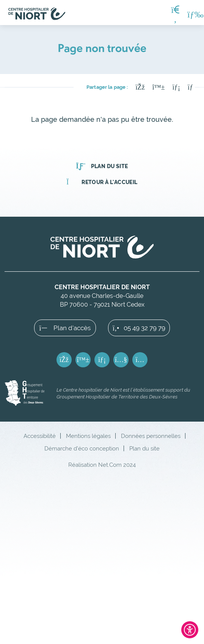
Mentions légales (88, 436)
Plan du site (102, 166)
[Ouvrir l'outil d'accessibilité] (190, 630)
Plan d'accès (65, 328)
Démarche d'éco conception (82, 448)
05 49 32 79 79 (139, 328)
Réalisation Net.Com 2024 (102, 465)
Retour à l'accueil (102, 182)
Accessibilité (40, 436)
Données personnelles (151, 436)
